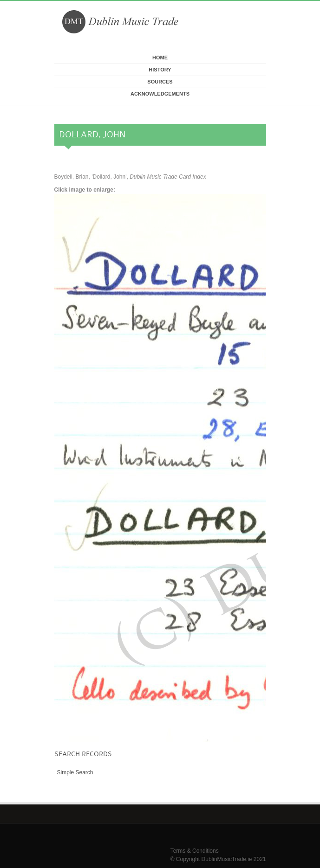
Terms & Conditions (195, 851)
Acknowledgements (160, 94)
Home (160, 58)
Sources (160, 82)
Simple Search (75, 772)
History (160, 70)
